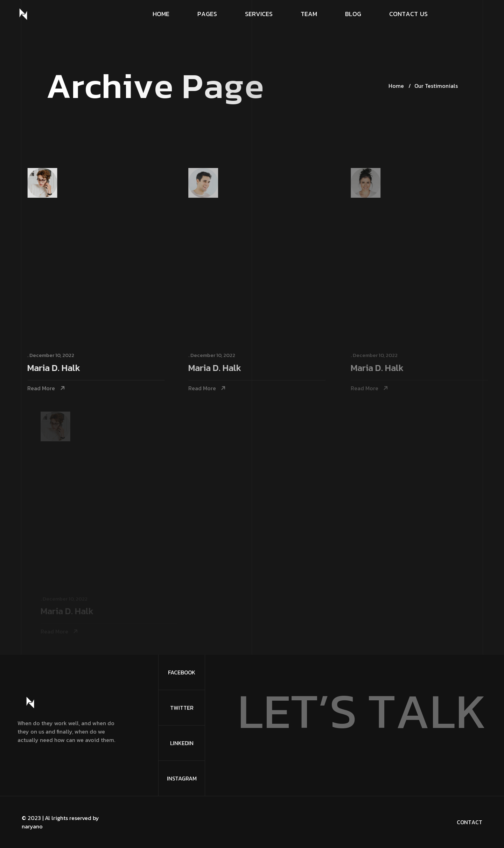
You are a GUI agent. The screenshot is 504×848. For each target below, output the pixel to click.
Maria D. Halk (55, 368)
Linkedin (182, 743)
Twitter (182, 708)
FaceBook (182, 672)
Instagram (182, 778)
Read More (43, 388)
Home (396, 86)
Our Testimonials (436, 86)
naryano (32, 826)
